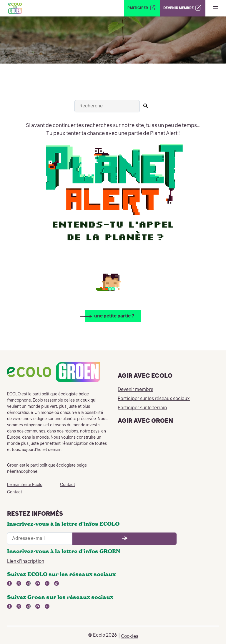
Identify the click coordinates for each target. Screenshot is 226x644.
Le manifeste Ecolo (25, 485)
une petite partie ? (114, 316)
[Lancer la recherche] (146, 106)
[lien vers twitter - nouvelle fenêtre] (19, 583)
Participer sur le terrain (142, 408)
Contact (15, 492)
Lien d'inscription (26, 562)
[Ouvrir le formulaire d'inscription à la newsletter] (124, 539)
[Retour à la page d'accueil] (15, 8)
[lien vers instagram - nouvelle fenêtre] (28, 583)
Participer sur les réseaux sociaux (154, 399)
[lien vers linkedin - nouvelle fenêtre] (47, 583)
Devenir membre (136, 390)
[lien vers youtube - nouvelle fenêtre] (38, 583)
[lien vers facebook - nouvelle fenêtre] (9, 583)
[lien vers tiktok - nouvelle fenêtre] (56, 583)
